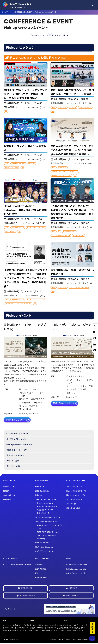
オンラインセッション (15, 456)
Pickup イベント (59, 35)
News (69, 559)
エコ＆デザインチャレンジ (44, 552)
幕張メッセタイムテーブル (17, 450)
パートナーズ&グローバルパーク (46, 500)
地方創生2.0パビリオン (45, 510)
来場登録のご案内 (9, 487)
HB (6, 112)
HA (19, 231)
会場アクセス (39, 565)
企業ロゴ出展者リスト (43, 491)
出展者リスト (39, 487)
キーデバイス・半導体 (12, 168)
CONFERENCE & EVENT (18, 434)
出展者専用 (73, 588)
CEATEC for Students (44, 547)
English (10, 610)
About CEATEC (10, 481)
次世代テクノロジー (85, 108)
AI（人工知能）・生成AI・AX (36, 228)
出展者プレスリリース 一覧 (76, 574)
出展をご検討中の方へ (73, 596)
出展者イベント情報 (42, 543)
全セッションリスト (14, 466)
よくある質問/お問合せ (28, 596)
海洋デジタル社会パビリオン (47, 507)
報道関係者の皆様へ (28, 588)
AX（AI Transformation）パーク (48, 518)
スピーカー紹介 (13, 461)
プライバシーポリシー (10, 640)
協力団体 (6, 491)
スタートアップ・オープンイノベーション (65, 172)
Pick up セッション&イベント (19, 445)
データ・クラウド (79, 236)
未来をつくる (62, 108)
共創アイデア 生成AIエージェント (49, 532)
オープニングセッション (16, 439)
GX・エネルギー (10, 231)
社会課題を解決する (18, 228)
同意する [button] (92, 628)
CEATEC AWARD (10, 559)
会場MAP (38, 495)
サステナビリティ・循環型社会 (79, 288)
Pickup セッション (38, 35)
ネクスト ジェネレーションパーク (47, 522)
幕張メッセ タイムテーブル (76, 495)
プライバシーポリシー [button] (75, 631)
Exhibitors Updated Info (76, 569)
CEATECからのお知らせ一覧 (77, 565)
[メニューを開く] (93, 5)
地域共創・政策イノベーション (61, 176)
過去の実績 (7, 500)
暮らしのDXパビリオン (45, 504)
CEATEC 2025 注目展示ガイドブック (17, 565)
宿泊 (36, 574)
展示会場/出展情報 (41, 481)
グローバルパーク (43, 513)
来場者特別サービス (42, 578)
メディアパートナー (10, 495)
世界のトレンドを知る (19, 164)
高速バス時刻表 (40, 569)
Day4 (54, 108)
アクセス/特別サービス (43, 559)
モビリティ (73, 108)
